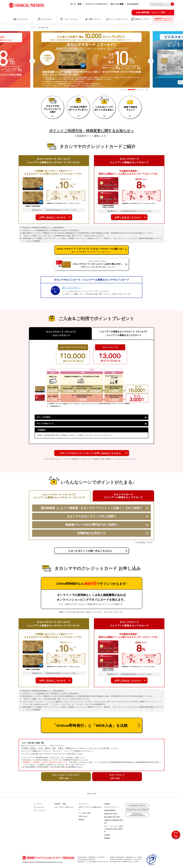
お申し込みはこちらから (53, 217)
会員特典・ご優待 (60, 804)
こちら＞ (80, 767)
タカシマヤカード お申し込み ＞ (117, 777)
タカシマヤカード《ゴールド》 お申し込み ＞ (66, 777)
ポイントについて (40, 810)
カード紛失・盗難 (84, 813)
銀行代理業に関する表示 (112, 817)
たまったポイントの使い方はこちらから (90, 551)
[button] (32, 61)
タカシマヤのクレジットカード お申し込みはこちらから (90, 453)
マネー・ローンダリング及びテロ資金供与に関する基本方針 (114, 829)
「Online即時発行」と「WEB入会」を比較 (90, 726)
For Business (133, 4)
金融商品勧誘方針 (110, 810)
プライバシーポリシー (111, 807)
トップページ (38, 804)
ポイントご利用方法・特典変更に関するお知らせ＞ (92, 131)
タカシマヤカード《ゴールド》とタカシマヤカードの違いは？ (91, 250)
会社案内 (107, 835)
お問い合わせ (83, 816)
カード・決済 (76, 4)
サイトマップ (83, 804)
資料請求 (82, 820)
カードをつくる (39, 807)
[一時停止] (147, 90)
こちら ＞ (135, 459)
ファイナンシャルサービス (96, 4)
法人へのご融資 (117, 4)
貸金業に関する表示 (111, 814)
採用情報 (107, 838)
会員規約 (107, 804)
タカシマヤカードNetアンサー (64, 807)
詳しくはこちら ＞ (72, 288)
